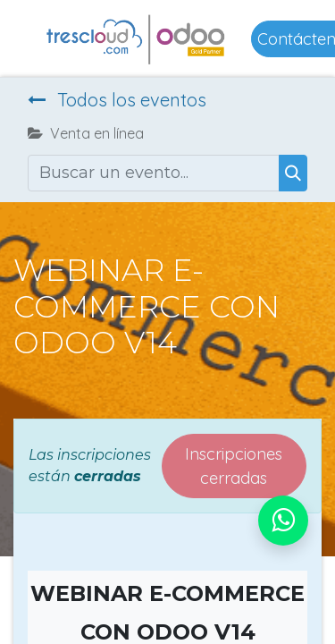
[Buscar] (293, 173)
